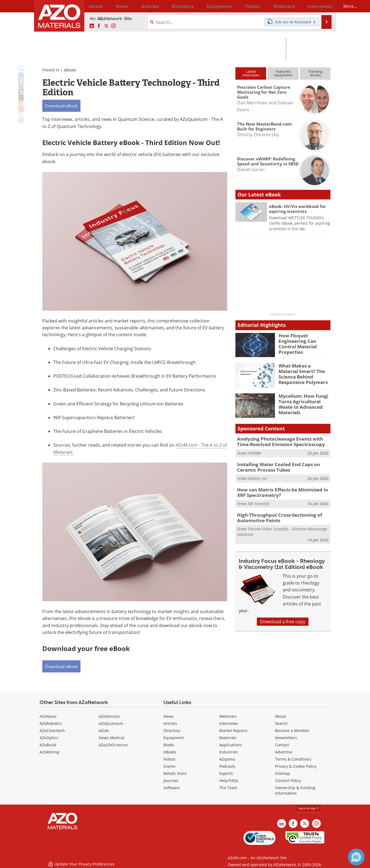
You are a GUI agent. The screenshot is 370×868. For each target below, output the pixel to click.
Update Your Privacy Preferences (81, 861)
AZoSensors (109, 716)
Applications (231, 745)
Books (169, 745)
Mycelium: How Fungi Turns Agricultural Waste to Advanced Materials (304, 401)
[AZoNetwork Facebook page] (99, 26)
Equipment (174, 738)
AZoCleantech (52, 731)
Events (169, 766)
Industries (229, 752)
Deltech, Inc (257, 476)
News (169, 716)
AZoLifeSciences (113, 745)
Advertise (284, 752)
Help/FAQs (229, 781)
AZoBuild (48, 745)
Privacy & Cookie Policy (296, 766)
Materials (228, 738)
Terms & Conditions (293, 759)
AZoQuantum (111, 723)
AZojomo (227, 759)
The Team (228, 788)
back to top (309, 808)
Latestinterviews (251, 73)
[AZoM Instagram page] (113, 26)
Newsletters (286, 738)
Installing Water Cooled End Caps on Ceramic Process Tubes (284, 466)
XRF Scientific (259, 500)
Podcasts (227, 766)
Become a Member (292, 731)
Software (172, 788)
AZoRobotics (51, 723)
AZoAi (104, 731)
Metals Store (175, 773)
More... (323, 6)
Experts (226, 773)
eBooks (70, 70)
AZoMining (49, 752)
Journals (171, 781)
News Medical (112, 738)
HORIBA (254, 452)
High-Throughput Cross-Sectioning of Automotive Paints (275, 514)
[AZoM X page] (106, 26)
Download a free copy (283, 617)
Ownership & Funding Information (295, 790)
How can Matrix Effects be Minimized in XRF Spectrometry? (283, 490)
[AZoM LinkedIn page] (92, 26)
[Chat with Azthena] (356, 857)
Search (281, 723)
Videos (169, 759)
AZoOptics (49, 738)
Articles (170, 723)
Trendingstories (315, 73)
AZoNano (48, 716)
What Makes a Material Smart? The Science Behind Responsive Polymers (303, 373)
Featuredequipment (283, 73)
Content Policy (288, 781)
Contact (282, 745)
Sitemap (283, 773)
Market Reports (233, 731)
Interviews (229, 723)
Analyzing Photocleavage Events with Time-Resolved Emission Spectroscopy (282, 441)
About (280, 716)
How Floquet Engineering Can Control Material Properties (304, 340)
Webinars (228, 716)
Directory (171, 6)
